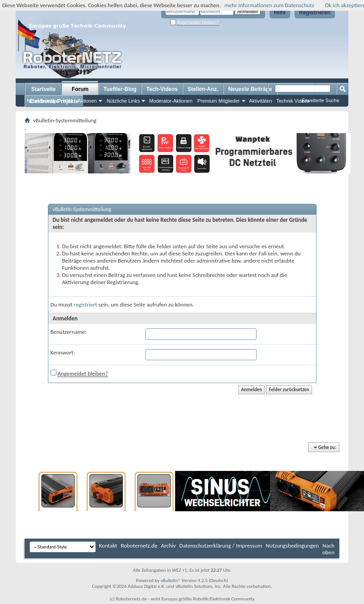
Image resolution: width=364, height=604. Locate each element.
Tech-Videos (162, 89)
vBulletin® (171, 580)
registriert (86, 304)
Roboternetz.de (139, 546)
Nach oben (328, 549)
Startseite (44, 89)
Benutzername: (69, 332)
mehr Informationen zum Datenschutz (269, 5)
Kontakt (108, 546)
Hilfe (280, 13)
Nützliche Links (123, 101)
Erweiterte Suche (321, 100)
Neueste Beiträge (250, 89)
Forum (80, 89)
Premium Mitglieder (219, 101)
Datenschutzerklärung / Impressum (221, 546)
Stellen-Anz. (203, 89)
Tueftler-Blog (120, 89)
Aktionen (87, 101)
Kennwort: (63, 352)
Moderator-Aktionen (171, 101)
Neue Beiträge (43, 101)
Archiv (169, 546)
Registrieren (315, 13)
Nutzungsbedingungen (293, 546)
